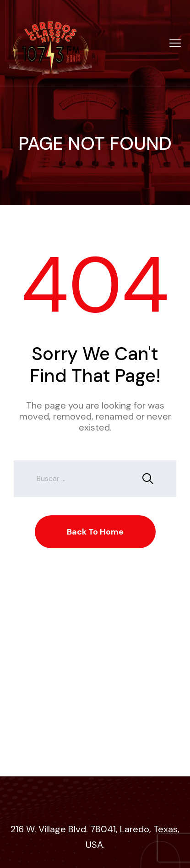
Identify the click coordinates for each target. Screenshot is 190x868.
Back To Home (95, 532)
